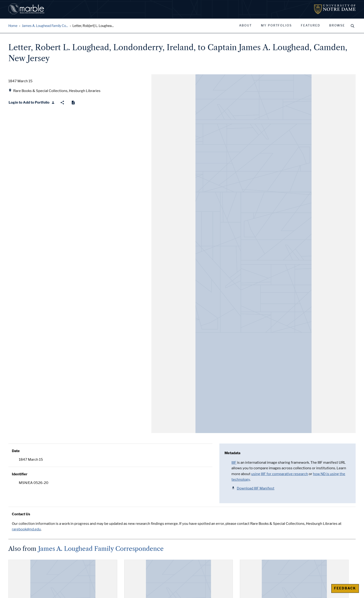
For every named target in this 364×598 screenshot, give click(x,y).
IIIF (234, 463)
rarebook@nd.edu (26, 529)
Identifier (20, 474)
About (245, 26)
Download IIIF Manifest (253, 488)
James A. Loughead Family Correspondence (101, 549)
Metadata (232, 453)
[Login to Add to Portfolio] (32, 103)
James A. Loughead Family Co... (45, 26)
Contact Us (21, 514)
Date (16, 451)
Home (13, 26)
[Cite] (73, 103)
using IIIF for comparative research (280, 474)
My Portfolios (276, 26)
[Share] (62, 103)
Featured (310, 26)
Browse (337, 26)
